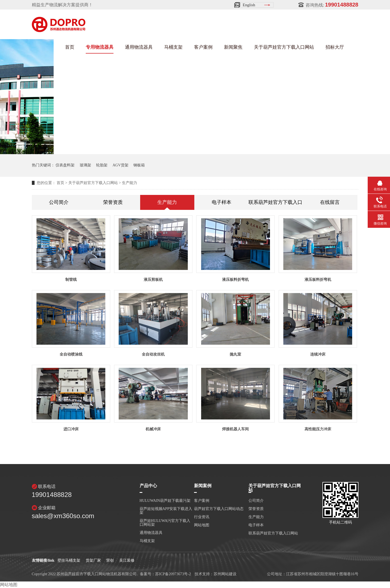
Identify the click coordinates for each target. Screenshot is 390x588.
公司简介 (59, 202)
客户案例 (203, 47)
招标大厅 (335, 47)
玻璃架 (85, 165)
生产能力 (130, 183)
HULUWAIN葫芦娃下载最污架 (165, 501)
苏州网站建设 (225, 574)
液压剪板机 (153, 280)
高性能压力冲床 (318, 429)
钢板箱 (139, 165)
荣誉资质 (113, 202)
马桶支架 (173, 47)
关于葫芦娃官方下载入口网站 (284, 47)
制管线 (71, 280)
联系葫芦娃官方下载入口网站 (276, 202)
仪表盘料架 (65, 165)
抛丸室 (235, 354)
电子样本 (222, 202)
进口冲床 (71, 429)
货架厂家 (93, 560)
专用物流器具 (100, 47)
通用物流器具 (139, 47)
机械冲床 (153, 429)
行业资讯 (202, 517)
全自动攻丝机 (153, 354)
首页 (70, 47)
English (249, 5)
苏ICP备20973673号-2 (173, 574)
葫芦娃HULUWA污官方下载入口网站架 (165, 523)
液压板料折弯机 (235, 280)
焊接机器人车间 (235, 429)
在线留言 (330, 202)
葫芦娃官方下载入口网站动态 (219, 509)
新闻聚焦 (233, 47)
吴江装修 (127, 560)
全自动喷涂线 (71, 354)
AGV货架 (121, 165)
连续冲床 (318, 354)
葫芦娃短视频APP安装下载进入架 (166, 511)
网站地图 (202, 525)
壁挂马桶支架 (69, 560)
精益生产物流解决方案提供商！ (62, 5)
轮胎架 (102, 165)
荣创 (110, 560)
